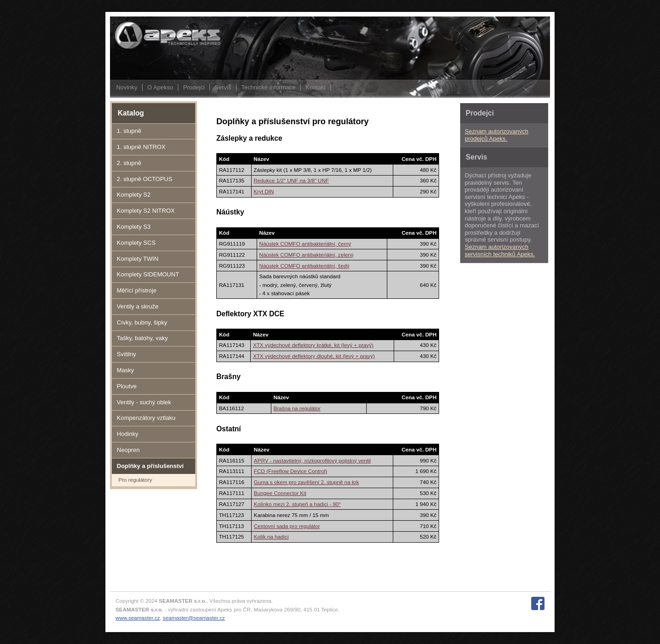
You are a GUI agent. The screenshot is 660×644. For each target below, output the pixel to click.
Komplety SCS (136, 243)
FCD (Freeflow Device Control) (291, 471)
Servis (223, 87)
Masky (126, 370)
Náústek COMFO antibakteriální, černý (305, 244)
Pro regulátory (135, 480)
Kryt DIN (264, 191)
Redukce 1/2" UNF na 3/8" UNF (291, 180)
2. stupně (129, 163)
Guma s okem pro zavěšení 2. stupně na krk (306, 482)
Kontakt (316, 87)
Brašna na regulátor (297, 408)
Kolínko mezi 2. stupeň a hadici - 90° (297, 504)
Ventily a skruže (138, 306)
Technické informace (268, 87)
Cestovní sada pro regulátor (287, 526)
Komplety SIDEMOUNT (148, 274)
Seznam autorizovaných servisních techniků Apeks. (500, 250)
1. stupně (129, 131)
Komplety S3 (134, 227)
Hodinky (128, 434)
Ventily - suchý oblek (144, 402)
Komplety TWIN (138, 259)
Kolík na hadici (271, 537)
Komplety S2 (134, 195)
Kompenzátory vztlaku (146, 418)
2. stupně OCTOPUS (145, 179)
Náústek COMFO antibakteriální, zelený (306, 255)
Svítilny (126, 354)
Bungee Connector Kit (280, 493)
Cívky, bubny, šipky (142, 322)
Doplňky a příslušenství (150, 466)
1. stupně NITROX (141, 147)
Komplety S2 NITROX (146, 211)
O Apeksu (160, 87)
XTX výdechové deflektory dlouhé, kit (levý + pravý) (314, 356)
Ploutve (127, 386)
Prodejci (194, 87)
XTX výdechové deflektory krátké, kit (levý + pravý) (313, 345)
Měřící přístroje (137, 290)
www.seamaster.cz (138, 618)
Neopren (128, 450)
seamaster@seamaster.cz (194, 618)
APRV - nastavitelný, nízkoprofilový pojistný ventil (312, 460)
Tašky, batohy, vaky (143, 338)
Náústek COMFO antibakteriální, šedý (304, 266)
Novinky (126, 87)
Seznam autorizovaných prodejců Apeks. (497, 135)
